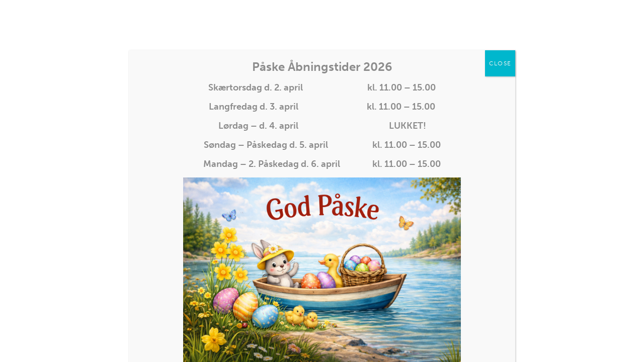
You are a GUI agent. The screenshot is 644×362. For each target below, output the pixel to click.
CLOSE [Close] (500, 63)
